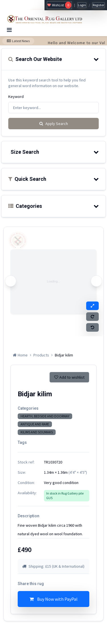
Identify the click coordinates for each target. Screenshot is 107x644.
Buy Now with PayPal (53, 599)
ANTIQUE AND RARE (35, 424)
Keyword (16, 97)
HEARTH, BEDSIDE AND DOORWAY (45, 416)
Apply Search (54, 124)
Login (82, 5)
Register (98, 5)
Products (41, 355)
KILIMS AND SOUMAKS (37, 432)
